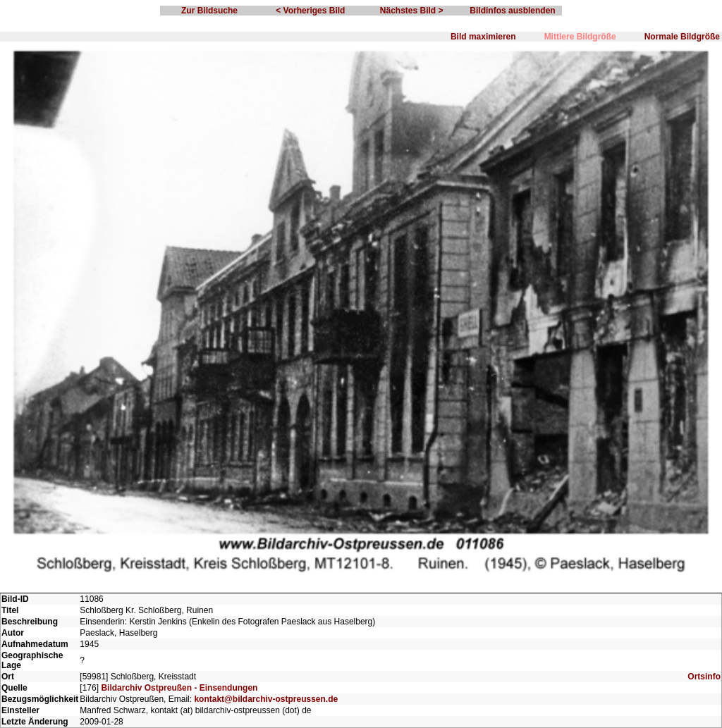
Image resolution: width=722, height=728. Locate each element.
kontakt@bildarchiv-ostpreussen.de (266, 699)
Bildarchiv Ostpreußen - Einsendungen (179, 688)
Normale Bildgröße (682, 37)
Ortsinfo (704, 677)
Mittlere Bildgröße (580, 37)
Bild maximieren (483, 37)
